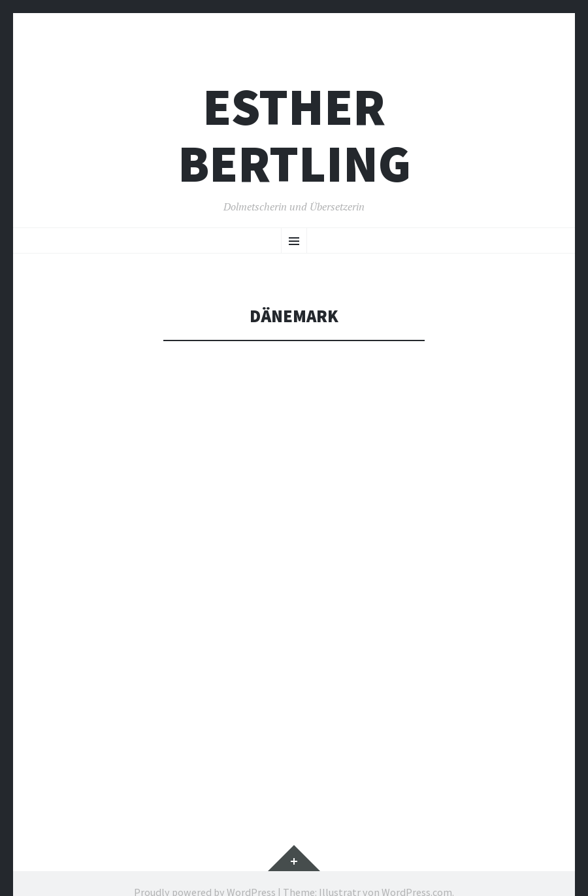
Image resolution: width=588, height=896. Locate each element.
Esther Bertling (294, 135)
